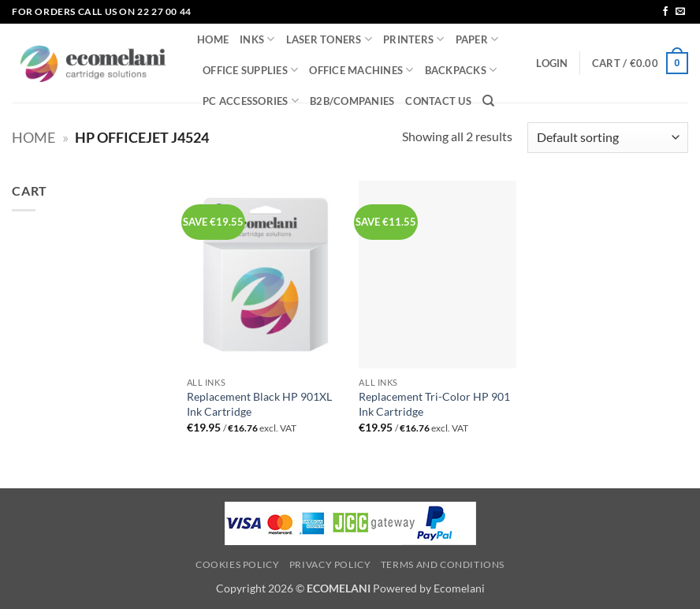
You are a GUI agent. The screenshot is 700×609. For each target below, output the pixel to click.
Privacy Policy (330, 564)
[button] (552, 63)
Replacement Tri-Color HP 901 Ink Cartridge (434, 404)
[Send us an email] (680, 12)
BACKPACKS (461, 70)
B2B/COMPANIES (352, 101)
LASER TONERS (330, 39)
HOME (213, 39)
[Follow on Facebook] (665, 12)
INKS (257, 39)
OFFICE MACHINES (361, 70)
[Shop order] (608, 138)
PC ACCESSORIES (251, 101)
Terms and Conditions (443, 564)
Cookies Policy (238, 564)
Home (34, 137)
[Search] (488, 101)
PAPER (477, 39)
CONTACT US (438, 101)
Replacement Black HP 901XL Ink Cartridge (259, 404)
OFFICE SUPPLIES (250, 70)
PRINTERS (414, 39)
